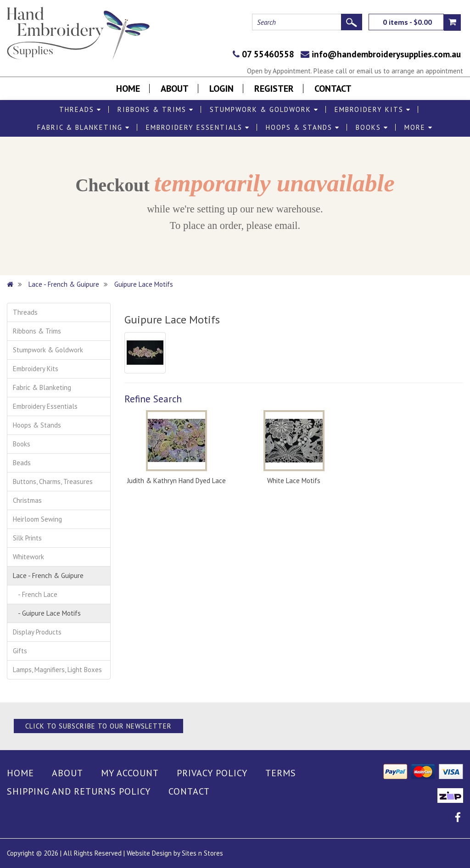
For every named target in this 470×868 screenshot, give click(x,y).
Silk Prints (27, 538)
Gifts (20, 651)
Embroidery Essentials (198, 127)
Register (274, 89)
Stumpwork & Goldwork (264, 109)
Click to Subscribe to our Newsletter (98, 726)
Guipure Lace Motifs (144, 284)
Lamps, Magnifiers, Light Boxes (57, 670)
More (419, 127)
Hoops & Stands (303, 127)
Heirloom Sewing (37, 519)
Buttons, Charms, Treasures (53, 481)
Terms (281, 773)
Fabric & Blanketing (84, 127)
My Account (130, 773)
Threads (80, 109)
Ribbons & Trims (156, 109)
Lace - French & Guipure (64, 284)
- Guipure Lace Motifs (47, 613)
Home (128, 89)
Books (372, 127)
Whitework (28, 557)
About (175, 89)
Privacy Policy (212, 773)
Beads (22, 463)
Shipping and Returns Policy (79, 791)
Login (221, 89)
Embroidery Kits (373, 109)
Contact (333, 89)
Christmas (27, 500)
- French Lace (35, 594)
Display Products (37, 632)
